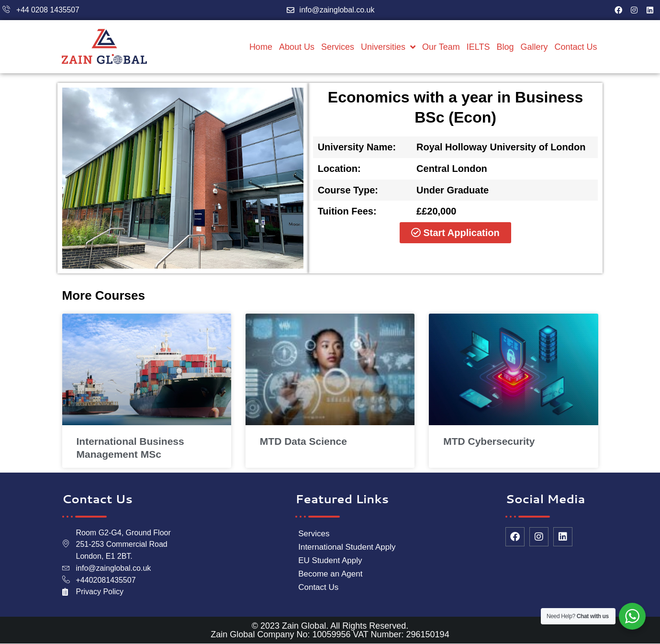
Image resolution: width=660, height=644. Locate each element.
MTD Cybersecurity (489, 441)
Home (261, 47)
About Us (297, 47)
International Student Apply (347, 547)
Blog (505, 47)
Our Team (441, 47)
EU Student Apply (330, 560)
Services (338, 47)
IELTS (478, 47)
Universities (388, 47)
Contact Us (576, 47)
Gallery (534, 47)
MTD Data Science (303, 441)
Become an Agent (330, 574)
